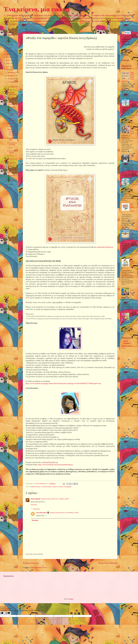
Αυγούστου (11, 87)
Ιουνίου (10, 163)
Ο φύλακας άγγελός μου (12, 93)
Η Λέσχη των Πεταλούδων (132, 130)
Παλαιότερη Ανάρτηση (108, 563)
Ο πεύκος (10, 126)
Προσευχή (10, 123)
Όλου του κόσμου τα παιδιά (13, 98)
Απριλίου (11, 169)
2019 (8, 60)
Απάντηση (34, 505)
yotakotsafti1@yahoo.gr (105, 247)
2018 (8, 64)
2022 (8, 51)
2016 (8, 70)
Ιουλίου (10, 90)
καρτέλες (55, 487)
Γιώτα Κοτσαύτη (47, 487)
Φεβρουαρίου (12, 176)
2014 (8, 188)
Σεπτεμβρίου (12, 82)
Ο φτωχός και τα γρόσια (12, 114)
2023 (8, 48)
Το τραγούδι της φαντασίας (12, 144)
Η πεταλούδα (132, 315)
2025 (8, 42)
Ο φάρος (10, 110)
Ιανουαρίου (11, 180)
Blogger (71, 599)
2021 (8, 54)
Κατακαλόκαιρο (12, 159)
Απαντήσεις (36, 509)
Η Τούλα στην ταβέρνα (11, 152)
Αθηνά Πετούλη (36, 487)
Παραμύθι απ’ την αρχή (132, 159)
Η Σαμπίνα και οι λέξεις (12, 139)
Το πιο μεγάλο (12, 107)
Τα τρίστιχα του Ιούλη (132, 181)
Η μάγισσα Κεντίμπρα (11, 103)
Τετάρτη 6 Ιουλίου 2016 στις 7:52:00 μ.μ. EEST (55, 499)
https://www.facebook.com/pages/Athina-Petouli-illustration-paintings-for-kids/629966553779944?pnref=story (63, 383)
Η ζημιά (10, 148)
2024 (8, 45)
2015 (8, 184)
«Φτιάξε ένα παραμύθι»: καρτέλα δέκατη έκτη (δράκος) (13, 132)
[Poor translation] (8, 613)
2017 (8, 67)
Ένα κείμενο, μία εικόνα (36, 9)
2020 (8, 57)
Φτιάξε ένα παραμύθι (65, 487)
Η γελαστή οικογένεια (11, 119)
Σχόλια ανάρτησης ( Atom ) (39, 567)
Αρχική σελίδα (69, 563)
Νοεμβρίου (11, 76)
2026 (8, 38)
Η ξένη (9, 156)
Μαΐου (10, 166)
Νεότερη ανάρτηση (31, 563)
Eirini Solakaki (35, 499)
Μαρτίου (11, 172)
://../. (56, 465)
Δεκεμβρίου (11, 72)
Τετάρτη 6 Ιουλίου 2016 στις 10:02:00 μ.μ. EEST (64, 513)
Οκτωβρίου (11, 79)
